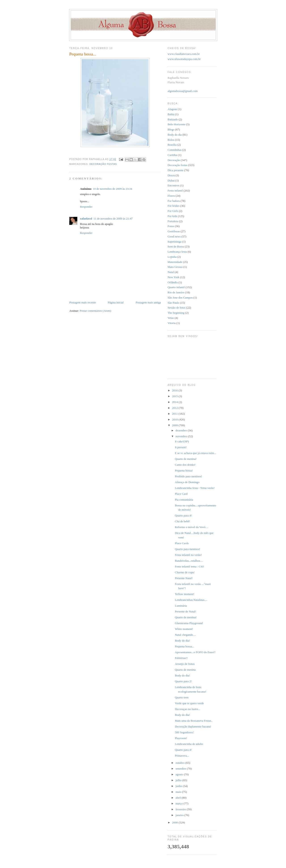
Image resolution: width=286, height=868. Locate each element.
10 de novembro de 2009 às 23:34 (112, 189)
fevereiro (181, 809)
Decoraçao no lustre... (187, 709)
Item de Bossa (176, 246)
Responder (86, 207)
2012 (175, 408)
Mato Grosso (175, 267)
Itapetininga (175, 242)
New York (173, 277)
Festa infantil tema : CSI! (189, 566)
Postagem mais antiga (148, 302)
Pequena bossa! (184, 470)
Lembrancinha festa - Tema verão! (195, 488)
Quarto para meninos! (187, 549)
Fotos (171, 226)
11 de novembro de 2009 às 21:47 (113, 219)
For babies (174, 201)
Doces (171, 175)
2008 (175, 822)
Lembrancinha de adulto (189, 744)
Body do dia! (182, 641)
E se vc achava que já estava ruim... (195, 453)
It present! (181, 447)
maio (179, 792)
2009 (175, 425)
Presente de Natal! (185, 611)
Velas (171, 318)
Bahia (171, 114)
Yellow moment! (184, 594)
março (180, 803)
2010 (175, 419)
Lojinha (172, 257)
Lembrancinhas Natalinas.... (191, 600)
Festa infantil (175, 191)
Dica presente (176, 170)
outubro (181, 763)
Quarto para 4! (183, 515)
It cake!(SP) (182, 441)
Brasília (172, 145)
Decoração (174, 160)
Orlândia (173, 282)
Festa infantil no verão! (188, 555)
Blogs (171, 129)
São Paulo (173, 303)
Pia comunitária (184, 500)
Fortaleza (173, 221)
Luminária (181, 606)
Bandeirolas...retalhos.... (189, 561)
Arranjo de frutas (185, 664)
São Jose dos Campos (180, 298)
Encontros (173, 185)
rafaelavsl (86, 219)
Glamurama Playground (189, 623)
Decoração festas (103, 164)
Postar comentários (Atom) (96, 311)
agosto (180, 774)
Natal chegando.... (185, 635)
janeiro (180, 815)
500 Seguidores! (184, 732)
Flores (171, 196)
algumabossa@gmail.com (183, 91)
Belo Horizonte (177, 124)
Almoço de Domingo (187, 482)
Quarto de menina (185, 670)
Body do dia (175, 135)
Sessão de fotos (177, 308)
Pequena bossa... (184, 646)
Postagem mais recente (83, 302)
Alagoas (172, 109)
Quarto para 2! (183, 681)
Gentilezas (174, 231)
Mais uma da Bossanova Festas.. (194, 721)
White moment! (184, 629)
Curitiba (172, 155)
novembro (182, 436)
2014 (175, 402)
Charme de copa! (185, 572)
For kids (172, 216)
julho (179, 780)
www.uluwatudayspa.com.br (184, 59)
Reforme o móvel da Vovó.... (191, 527)
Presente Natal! (184, 578)
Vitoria (172, 323)
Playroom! (181, 738)
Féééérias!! (181, 658)
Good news (174, 236)
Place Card (181, 494)
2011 (175, 414)
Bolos (171, 140)
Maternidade (175, 262)
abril (179, 798)
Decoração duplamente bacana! (193, 726)
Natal (171, 272)
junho (179, 786)
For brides (173, 206)
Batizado (173, 119)
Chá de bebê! (182, 521)
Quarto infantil (176, 287)
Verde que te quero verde (189, 703)
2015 (175, 396)
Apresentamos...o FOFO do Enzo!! (195, 652)
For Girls (173, 211)
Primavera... (182, 756)
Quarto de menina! (186, 459)
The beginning (176, 313)
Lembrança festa (177, 252)
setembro (181, 769)
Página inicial (116, 302)
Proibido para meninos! (188, 476)
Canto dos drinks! (185, 465)
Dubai (171, 180)
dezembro (182, 430)
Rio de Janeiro (176, 292)
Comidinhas (175, 150)
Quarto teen (182, 697)
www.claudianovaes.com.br (184, 54)
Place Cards (182, 543)
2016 (175, 390)
